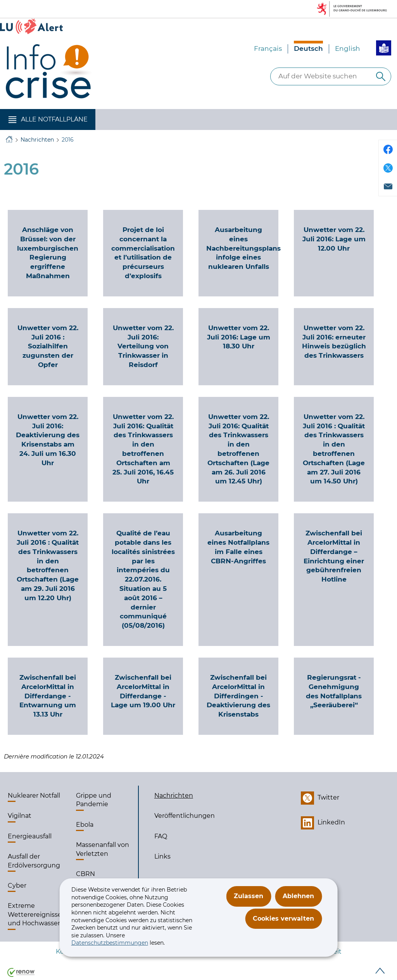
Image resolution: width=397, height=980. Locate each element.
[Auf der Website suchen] (381, 76)
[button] (48, 119)
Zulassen (249, 896)
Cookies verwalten (283, 919)
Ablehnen (298, 896)
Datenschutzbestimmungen (110, 943)
